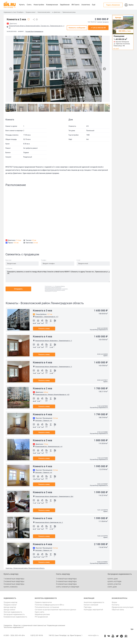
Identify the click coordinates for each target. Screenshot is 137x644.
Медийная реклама (42, 614)
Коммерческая (52, 5)
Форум (114, 602)
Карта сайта (40, 612)
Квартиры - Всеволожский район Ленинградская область (25, 568)
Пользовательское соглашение (47, 607)
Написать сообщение (77, 28)
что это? (116, 49)
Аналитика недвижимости (94, 602)
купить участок (114, 584)
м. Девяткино (56, 12)
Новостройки (39, 5)
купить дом (113, 579)
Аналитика (86, 5)
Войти (131, 5)
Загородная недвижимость (14, 614)
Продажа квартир (11, 602)
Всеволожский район (44, 12)
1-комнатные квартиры (14, 579)
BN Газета (75, 5)
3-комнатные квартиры (14, 584)
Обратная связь (118, 610)
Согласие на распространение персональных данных (55, 610)
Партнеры (88, 607)
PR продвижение (41, 617)
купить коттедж (114, 581)
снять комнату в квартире (68, 587)
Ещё (94, 5)
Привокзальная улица (69, 12)
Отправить (18, 289)
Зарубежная (65, 5)
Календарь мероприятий (93, 610)
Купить (22, 5)
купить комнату (11, 587)
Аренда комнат (10, 610)
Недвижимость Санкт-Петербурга (14, 12)
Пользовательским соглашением (53, 289)
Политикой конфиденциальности (53, 288)
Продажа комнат (31, 12)
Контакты (116, 605)
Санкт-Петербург (9, 7)
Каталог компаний (91, 605)
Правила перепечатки (43, 602)
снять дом (112, 587)
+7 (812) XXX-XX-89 (98, 28)
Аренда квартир (10, 607)
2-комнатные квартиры (14, 581)
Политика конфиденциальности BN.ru (49, 605)
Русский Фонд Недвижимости (34, 32)
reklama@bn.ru (93, 635)
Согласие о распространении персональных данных (56, 289)
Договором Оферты (60, 286)
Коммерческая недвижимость (15, 617)
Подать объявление (113, 5)
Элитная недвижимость (13, 612)
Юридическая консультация (123, 607)
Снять (29, 5)
